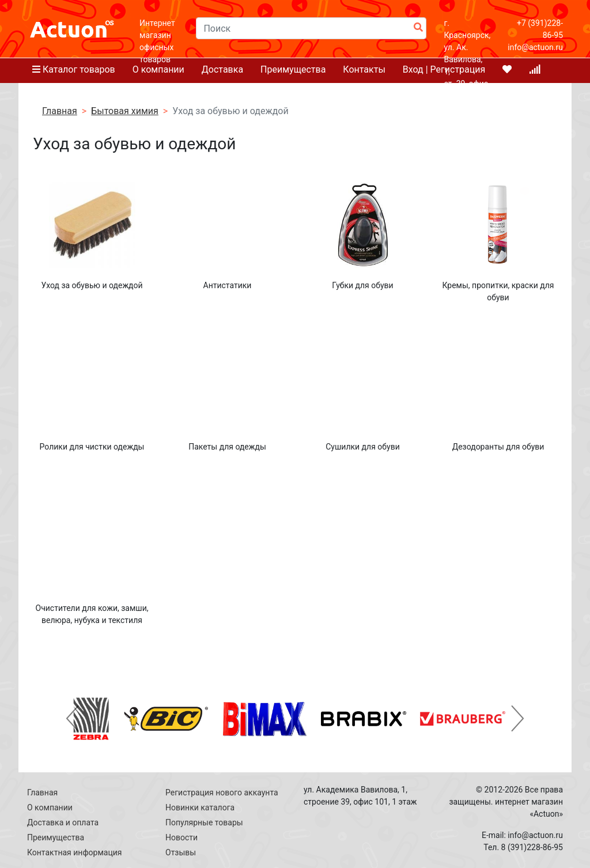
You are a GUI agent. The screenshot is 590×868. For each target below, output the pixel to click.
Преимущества (56, 837)
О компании (50, 807)
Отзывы (181, 852)
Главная (42, 792)
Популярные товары (204, 822)
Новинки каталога (200, 807)
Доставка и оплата (63, 822)
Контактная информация (74, 852)
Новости (181, 837)
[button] (72, 719)
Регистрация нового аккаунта (222, 792)
